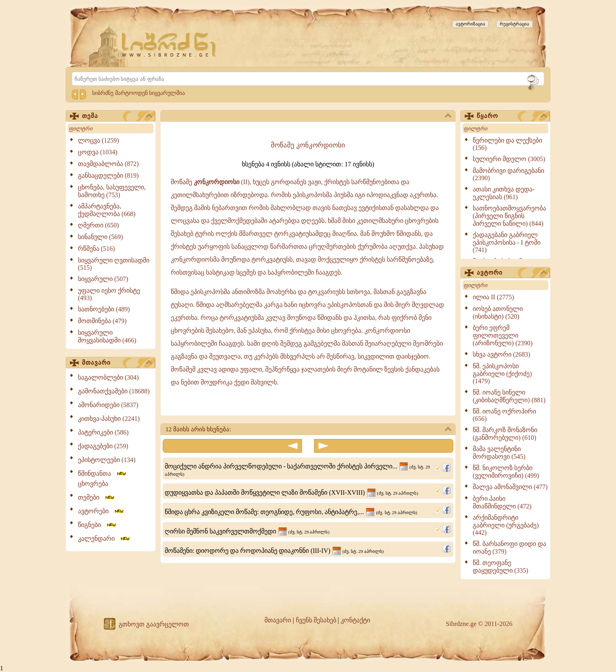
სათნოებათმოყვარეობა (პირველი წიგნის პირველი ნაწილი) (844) (509, 216)
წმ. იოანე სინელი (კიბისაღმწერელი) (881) (509, 396)
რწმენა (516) (96, 249)
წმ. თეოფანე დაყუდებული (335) (501, 567)
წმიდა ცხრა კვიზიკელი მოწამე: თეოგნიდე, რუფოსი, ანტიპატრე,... (291, 512)
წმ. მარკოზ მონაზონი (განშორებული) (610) (505, 434)
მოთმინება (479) (102, 321)
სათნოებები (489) (104, 309)
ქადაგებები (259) (103, 446)
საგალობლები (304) (108, 377)
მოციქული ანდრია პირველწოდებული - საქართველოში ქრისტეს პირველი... (297, 470)
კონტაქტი (355, 620)
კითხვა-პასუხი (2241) (109, 419)
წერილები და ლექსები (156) (507, 144)
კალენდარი (104, 539)
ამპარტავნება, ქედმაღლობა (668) (107, 210)
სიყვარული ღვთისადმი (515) (114, 264)
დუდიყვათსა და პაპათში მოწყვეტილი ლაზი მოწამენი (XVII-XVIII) (291, 492)
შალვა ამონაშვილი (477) (510, 487)
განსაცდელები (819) (108, 175)
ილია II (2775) (493, 297)
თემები (97, 497)
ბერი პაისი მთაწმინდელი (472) (502, 502)
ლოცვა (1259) (98, 140)
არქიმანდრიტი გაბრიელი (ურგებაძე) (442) (506, 525)
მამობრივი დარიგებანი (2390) (508, 174)
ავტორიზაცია (470, 24)
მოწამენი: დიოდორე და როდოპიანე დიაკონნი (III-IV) (274, 551)
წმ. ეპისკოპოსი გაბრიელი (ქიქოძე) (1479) (502, 374)
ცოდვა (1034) (98, 152)
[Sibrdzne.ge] (169, 45)
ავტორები (101, 511)
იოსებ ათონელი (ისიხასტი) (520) (498, 313)
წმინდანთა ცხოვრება (103, 479)
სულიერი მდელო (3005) (509, 159)
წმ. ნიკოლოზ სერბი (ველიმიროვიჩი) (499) (506, 472)
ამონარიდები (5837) (108, 405)
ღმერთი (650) (98, 225)
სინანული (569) (101, 237)
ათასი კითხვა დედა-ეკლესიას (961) (504, 193)
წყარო (512, 116)
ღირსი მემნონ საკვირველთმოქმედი (247, 531)
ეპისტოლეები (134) (107, 460)
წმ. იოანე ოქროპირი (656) (504, 415)
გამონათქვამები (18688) (114, 391)
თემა (117, 116)
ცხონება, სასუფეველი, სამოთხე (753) (112, 191)
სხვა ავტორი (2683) (502, 354)
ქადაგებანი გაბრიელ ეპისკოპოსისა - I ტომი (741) (507, 242)
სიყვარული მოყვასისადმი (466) (107, 336)
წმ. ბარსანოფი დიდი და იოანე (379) (509, 548)
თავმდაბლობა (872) (108, 164)
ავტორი (512, 273)
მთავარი (117, 363)
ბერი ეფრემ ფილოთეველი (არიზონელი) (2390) (503, 335)
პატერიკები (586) (103, 432)
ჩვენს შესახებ (316, 620)
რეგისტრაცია (514, 24)
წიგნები (97, 525)
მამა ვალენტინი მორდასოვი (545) (499, 453)
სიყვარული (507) (103, 279)
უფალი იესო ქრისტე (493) (109, 294)
